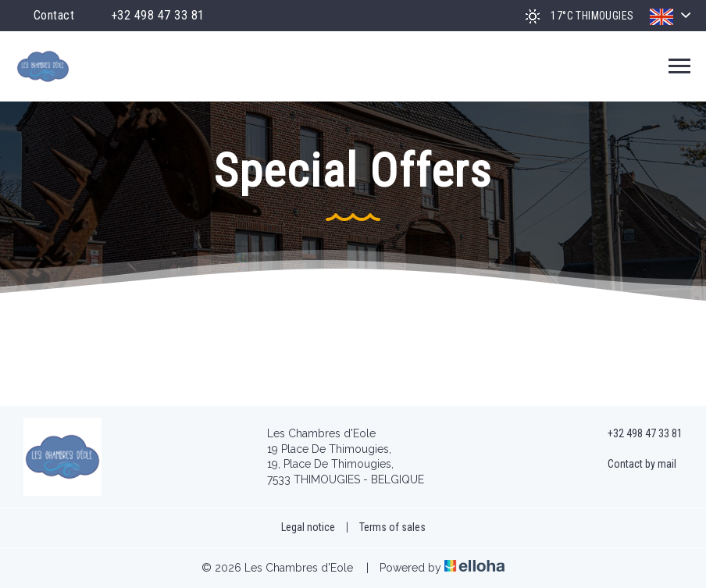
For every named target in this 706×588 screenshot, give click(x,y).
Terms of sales (392, 527)
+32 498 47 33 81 (636, 434)
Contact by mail (633, 465)
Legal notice (308, 527)
